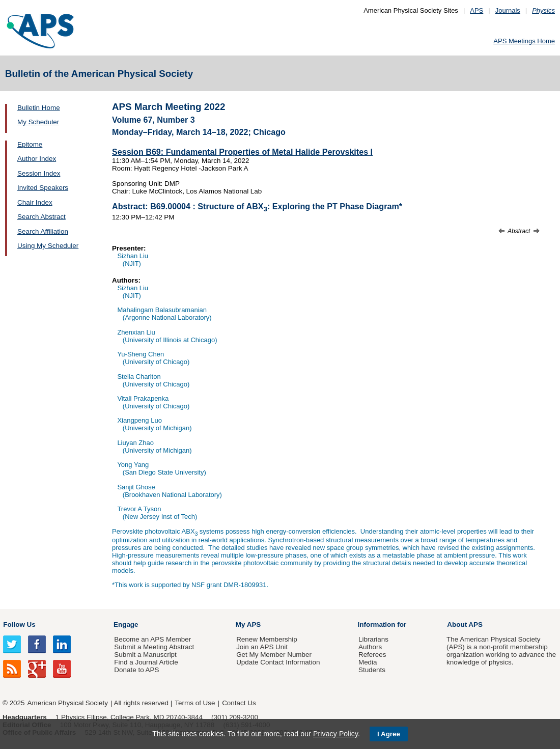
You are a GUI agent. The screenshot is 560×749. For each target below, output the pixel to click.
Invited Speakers (43, 188)
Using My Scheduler (48, 246)
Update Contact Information (278, 662)
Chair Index (35, 202)
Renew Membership (267, 639)
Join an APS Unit (262, 647)
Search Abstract (41, 217)
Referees (372, 655)
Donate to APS (136, 670)
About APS (465, 625)
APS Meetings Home (524, 41)
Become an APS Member (152, 639)
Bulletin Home (39, 108)
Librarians (373, 639)
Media (368, 662)
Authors (370, 647)
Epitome (30, 144)
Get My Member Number (274, 655)
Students (372, 670)
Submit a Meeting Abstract (154, 647)
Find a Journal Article (146, 662)
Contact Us (239, 703)
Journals (508, 10)
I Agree (389, 734)
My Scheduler (38, 122)
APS (477, 10)
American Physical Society (68, 703)
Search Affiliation (43, 231)
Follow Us (19, 625)
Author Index (37, 159)
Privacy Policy (335, 734)
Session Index (39, 173)
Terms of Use (195, 703)
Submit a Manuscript (145, 655)
